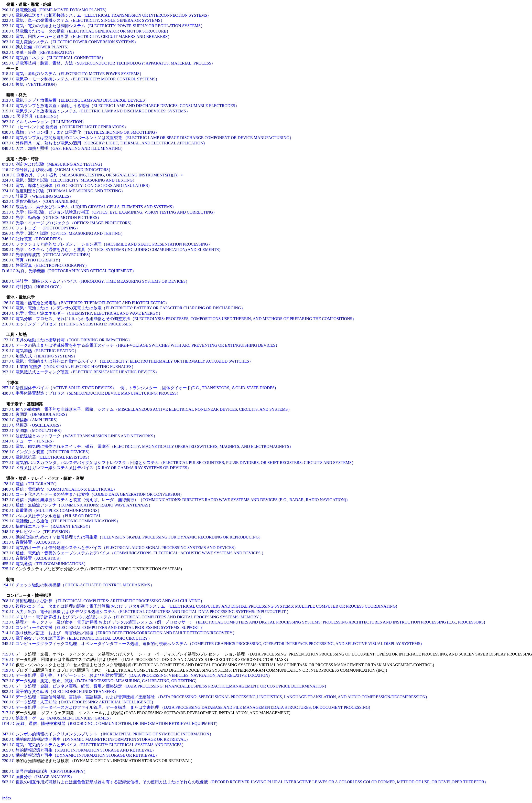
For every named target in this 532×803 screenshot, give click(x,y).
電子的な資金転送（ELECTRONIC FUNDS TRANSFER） (67, 691)
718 (5, 665)
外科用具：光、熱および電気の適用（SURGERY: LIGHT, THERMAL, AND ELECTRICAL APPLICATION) (110, 143)
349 (5, 207)
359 (5, 250)
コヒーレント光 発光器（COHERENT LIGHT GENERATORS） (72, 127)
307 (5, 15)
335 (5, 446)
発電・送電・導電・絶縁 (27, 4)
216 (5, 324)
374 (5, 191)
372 (5, 127)
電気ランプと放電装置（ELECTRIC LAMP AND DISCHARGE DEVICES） (82, 100)
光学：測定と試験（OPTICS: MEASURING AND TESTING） (70, 233)
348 (5, 532)
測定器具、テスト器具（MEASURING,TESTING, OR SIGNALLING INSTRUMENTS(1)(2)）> (100, 175)
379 (5, 521)
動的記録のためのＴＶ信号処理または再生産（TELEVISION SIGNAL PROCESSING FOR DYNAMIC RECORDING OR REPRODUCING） (139, 537)
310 (5, 31)
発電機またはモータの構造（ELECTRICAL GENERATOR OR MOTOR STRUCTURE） (93, 31)
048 (5, 148)
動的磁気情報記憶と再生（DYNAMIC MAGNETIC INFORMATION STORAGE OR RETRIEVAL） (103, 739)
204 (5, 313)
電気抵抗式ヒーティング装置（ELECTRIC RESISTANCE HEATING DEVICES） (87, 372)
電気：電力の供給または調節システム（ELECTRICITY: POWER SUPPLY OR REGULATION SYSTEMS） (110, 26)
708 (5, 601)
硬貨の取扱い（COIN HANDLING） (48, 201)
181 (5, 542)
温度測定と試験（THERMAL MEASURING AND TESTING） (70, 191)
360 (5, 739)
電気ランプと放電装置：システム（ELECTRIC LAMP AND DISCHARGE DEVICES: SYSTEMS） (103, 111)
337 (5, 361)
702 (5, 681)
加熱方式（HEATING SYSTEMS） (46, 356)
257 (5, 388)
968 (5, 287)
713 (5, 627)
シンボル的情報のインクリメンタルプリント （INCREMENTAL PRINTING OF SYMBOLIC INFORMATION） (115, 734)
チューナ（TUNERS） (36, 441)
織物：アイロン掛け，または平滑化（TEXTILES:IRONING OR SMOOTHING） (87, 132)
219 (5, 351)
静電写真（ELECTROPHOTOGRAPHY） (52, 265)
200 (5, 36)
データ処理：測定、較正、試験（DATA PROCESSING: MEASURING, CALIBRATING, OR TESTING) (106, 681)
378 (5, 468)
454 (5, 84)
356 (5, 233)
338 (5, 457)
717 (5, 713)
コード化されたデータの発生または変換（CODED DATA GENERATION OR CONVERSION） (100, 494)
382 (5, 777)
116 (5, 170)
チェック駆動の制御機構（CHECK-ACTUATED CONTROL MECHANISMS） (85, 585)
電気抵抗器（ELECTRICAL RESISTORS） (54, 457)
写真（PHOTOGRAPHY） (39, 260)
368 (5, 281)
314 (5, 106)
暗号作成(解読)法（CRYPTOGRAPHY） (52, 771)
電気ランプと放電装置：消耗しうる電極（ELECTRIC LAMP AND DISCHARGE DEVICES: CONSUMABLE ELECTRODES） (127, 106)
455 (5, 564)
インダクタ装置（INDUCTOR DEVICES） (54, 452)
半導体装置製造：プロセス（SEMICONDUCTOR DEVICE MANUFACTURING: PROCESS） (98, 393)
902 (5, 691)
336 (5, 452)
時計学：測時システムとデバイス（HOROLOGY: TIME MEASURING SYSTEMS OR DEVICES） (103, 281)
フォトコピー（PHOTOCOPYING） (48, 228)
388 (5, 79)
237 (5, 356)
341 (5, 494)
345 (5, 644)
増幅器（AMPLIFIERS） (38, 420)
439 (5, 58)
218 (5, 345)
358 (5, 244)
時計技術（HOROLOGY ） (40, 287)
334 (5, 441)
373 (5, 367)
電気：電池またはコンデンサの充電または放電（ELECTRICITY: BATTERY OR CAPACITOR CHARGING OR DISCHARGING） (130, 308)
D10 (6, 175)
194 (5, 585)
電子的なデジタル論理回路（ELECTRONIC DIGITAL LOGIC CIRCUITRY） (84, 638)
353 (5, 223)
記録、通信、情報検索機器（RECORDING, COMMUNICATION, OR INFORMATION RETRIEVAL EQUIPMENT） (118, 723)
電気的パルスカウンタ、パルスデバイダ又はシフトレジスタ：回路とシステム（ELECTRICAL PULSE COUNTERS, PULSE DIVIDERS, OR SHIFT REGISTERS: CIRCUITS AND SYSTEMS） (186, 463)
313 (5, 100)
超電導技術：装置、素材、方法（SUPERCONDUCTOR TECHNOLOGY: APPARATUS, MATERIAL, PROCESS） (116, 63)
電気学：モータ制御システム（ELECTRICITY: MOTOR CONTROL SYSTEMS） (88, 79)
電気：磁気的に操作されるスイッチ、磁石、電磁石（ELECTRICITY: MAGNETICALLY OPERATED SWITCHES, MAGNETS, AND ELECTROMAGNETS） (154, 446)
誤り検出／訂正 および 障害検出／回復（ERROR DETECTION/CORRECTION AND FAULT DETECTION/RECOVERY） (126, 633)
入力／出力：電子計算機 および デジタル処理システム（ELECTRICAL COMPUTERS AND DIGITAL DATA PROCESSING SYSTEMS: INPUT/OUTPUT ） (153, 612)
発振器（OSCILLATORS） (39, 425)
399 (5, 265)
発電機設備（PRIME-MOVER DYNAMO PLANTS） (62, 10)
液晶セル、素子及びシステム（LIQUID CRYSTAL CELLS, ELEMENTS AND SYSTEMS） (96, 207)
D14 (6, 723)
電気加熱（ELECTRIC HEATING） (47, 351)
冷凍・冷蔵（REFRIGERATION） (46, 52)
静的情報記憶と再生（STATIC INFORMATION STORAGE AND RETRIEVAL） (86, 750)
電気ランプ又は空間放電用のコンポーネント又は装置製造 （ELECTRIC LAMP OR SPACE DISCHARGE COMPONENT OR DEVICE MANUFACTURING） (155, 138)
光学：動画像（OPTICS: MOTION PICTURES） (58, 218)
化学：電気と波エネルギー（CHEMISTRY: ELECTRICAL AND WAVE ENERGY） (89, 313)
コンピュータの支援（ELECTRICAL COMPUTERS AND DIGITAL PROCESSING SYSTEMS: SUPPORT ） (110, 627)
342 (5, 500)
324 (5, 180)
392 (5, 372)
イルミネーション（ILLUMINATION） (51, 122)
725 (5, 569)
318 (5, 74)
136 (5, 303)
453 (5, 201)
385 (5, 255)
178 (5, 484)
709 (5, 606)
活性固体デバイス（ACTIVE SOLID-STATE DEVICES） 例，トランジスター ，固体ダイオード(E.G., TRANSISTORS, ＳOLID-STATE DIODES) (146, 388)
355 (5, 228)
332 (5, 431)
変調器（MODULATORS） (40, 431)
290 (5, 10)
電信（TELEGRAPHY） (37, 484)
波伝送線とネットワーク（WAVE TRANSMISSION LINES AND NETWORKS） (86, 436)
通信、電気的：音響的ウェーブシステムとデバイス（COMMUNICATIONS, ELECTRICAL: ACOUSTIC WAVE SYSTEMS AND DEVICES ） (141, 553)
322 (5, 20)
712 (5, 622)
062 (5, 52)
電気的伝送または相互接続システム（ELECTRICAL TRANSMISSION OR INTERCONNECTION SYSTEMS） (113, 15)
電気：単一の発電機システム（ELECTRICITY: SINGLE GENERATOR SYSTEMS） (90, 20)
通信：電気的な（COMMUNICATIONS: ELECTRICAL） (66, 489)
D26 (6, 116)
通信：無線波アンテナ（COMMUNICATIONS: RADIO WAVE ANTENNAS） (84, 505)
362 (5, 122)
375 (5, 516)
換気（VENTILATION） (37, 84)
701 (5, 675)
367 (5, 553)
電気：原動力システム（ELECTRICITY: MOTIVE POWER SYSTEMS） (80, 74)
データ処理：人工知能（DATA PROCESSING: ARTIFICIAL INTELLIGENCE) (84, 702)
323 (5, 26)
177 (5, 196)
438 (5, 393)
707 (5, 707)
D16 (6, 271)
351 (5, 212)
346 (5, 239)
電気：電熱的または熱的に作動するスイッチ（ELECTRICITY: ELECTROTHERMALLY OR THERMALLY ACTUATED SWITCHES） (134, 361)
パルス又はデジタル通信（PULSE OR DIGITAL (58, 516)
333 (5, 436)
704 (5, 697)
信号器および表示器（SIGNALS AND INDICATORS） (64, 170)
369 (5, 755)
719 (5, 670)
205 (5, 319)
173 (5, 340)
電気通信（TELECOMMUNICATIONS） (52, 564)
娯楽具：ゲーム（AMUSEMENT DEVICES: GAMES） (64, 718)
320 (5, 308)
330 (5, 420)
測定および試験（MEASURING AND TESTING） (60, 164)
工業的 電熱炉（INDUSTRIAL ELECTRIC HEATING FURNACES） (76, 367)
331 (5, 425)
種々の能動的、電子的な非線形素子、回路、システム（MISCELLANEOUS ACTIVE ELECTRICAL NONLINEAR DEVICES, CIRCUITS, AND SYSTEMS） (154, 409)
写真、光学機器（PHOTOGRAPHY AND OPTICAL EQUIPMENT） (76, 271)
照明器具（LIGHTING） (38, 116)
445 (5, 138)
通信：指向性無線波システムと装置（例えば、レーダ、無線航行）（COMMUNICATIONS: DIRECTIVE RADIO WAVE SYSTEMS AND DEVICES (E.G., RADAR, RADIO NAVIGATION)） (183, 500)
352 (5, 218)
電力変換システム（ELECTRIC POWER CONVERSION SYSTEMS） (77, 42)
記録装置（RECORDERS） (40, 239)
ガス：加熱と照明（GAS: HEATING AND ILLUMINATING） (70, 148)
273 (5, 718)
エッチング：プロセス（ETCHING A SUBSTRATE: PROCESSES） (75, 324)
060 (5, 47)
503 (5, 782)
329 (5, 414)
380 (5, 771)
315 (5, 111)
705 (5, 686)
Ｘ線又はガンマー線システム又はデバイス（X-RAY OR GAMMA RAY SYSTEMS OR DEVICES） (104, 468)
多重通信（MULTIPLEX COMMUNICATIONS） (59, 510)
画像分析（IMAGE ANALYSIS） (45, 777)
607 (5, 143)
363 (5, 42)
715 (5, 654)
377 (5, 463)
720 (5, 761)
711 (5, 617)
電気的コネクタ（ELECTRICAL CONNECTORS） (61, 58)
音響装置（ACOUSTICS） (39, 542)
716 (5, 659)
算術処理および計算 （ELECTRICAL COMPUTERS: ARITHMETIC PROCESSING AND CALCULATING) (109, 601)
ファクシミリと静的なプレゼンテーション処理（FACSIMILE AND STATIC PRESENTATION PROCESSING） (114, 244)
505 (5, 63)
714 (5, 633)
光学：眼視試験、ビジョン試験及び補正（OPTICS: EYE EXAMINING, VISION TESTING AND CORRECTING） (116, 212)
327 (5, 409)
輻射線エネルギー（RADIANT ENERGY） (54, 526)
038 (5, 132)
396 (5, 260)
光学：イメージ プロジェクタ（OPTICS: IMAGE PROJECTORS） (75, 223)
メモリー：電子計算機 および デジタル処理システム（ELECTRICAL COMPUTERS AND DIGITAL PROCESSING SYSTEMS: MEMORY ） (140, 617)
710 (5, 612)
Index (7, 798)
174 (5, 186)
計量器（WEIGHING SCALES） (44, 196)
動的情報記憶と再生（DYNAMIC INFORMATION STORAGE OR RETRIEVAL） (87, 755)
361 (5, 745)
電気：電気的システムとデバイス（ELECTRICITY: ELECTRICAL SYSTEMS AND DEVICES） (101, 745)
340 (5, 489)
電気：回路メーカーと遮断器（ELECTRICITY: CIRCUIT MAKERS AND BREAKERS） (94, 36)
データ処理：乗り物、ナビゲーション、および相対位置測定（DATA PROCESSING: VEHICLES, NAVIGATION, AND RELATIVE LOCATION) (143, 675)
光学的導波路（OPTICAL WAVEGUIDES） (54, 255)
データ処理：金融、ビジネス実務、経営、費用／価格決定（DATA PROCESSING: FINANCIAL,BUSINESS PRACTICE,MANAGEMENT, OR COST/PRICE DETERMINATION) (171, 686)
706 (5, 702)
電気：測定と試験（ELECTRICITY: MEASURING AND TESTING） (76, 180)
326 (5, 638)
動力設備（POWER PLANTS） (43, 47)
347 (5, 734)
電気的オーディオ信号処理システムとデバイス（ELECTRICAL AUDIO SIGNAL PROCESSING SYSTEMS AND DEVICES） (127, 548)
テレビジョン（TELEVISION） (44, 532)
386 (5, 537)
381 (5, 548)
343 (5, 505)
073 (5, 164)
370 (5, 510)
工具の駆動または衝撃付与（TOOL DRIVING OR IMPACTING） (74, 340)
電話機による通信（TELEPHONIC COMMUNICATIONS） (68, 521)
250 (5, 526)
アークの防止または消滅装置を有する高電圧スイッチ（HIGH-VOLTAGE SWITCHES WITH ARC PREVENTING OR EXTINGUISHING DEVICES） (148, 345)
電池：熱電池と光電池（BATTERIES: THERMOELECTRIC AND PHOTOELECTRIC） (92, 303)
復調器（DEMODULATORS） (42, 414)
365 (5, 750)
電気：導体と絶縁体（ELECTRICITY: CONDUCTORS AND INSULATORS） (84, 186)
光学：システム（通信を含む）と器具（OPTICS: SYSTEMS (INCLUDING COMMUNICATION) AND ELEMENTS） (119, 250)
